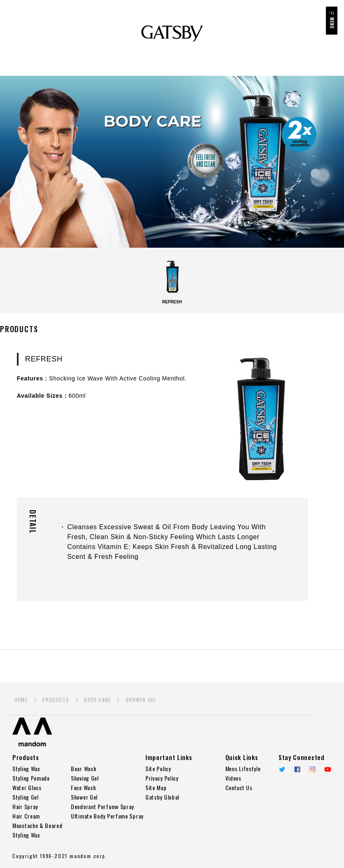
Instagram (312, 769)
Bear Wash (83, 768)
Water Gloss (27, 787)
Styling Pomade (31, 778)
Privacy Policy (162, 778)
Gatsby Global (162, 797)
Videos (233, 778)
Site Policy (158, 768)
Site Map (156, 787)
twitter (282, 769)
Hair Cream (26, 816)
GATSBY (172, 33)
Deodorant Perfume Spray (102, 806)
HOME (21, 700)
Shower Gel (84, 797)
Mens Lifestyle (243, 768)
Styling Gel (26, 797)
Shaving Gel (85, 778)
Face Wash (83, 787)
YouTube (328, 769)
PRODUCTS (56, 700)
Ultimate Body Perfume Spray (107, 816)
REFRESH (172, 281)
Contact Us (239, 787)
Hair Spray (25, 806)
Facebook (297, 769)
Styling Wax (26, 768)
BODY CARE (97, 700)
